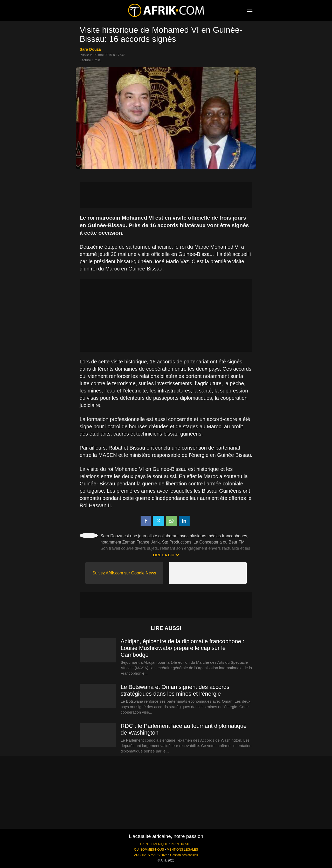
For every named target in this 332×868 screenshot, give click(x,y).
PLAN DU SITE (181, 844)
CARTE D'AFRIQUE (154, 844)
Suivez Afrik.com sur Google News (124, 573)
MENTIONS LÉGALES (182, 850)
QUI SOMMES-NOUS (149, 850)
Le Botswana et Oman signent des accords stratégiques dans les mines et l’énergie (175, 690)
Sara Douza (90, 49)
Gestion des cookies (184, 855)
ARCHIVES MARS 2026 (151, 855)
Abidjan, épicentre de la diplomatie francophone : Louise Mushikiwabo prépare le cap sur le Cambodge (182, 648)
